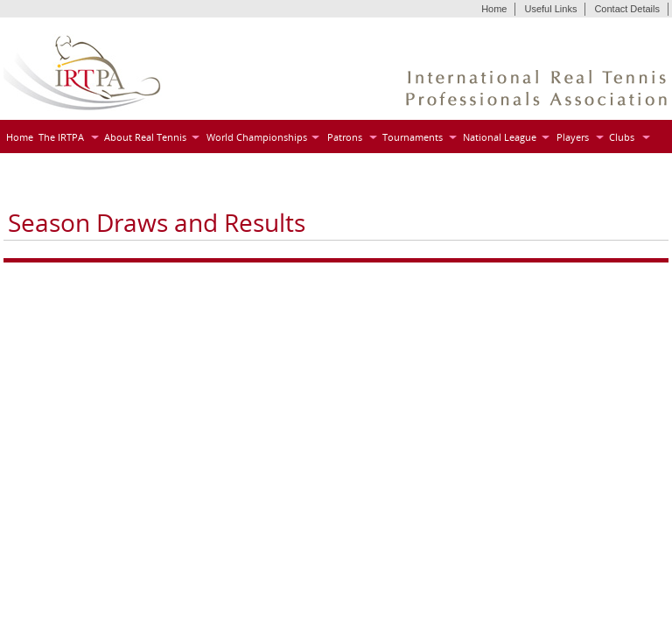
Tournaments (413, 137)
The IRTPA (61, 137)
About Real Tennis (145, 137)
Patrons (345, 137)
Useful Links (550, 9)
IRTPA (83, 73)
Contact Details (627, 9)
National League (500, 137)
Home (494, 9)
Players (573, 137)
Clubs (622, 137)
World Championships (257, 137)
